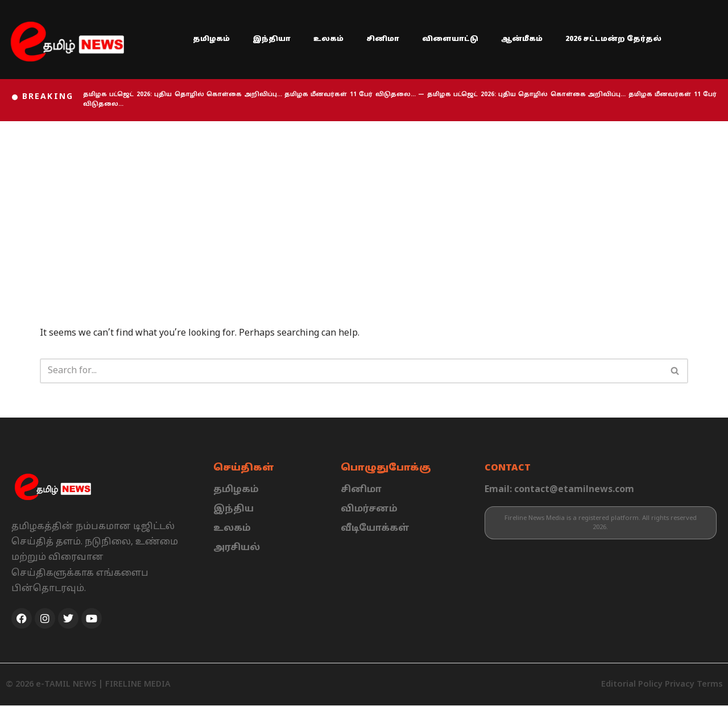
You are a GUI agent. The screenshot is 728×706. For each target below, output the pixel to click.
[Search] (351, 371)
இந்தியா (272, 39)
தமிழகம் (211, 39)
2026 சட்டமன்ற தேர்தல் (613, 39)
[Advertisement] (364, 207)
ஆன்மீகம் (522, 39)
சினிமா (383, 39)
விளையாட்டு (450, 39)
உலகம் (328, 39)
